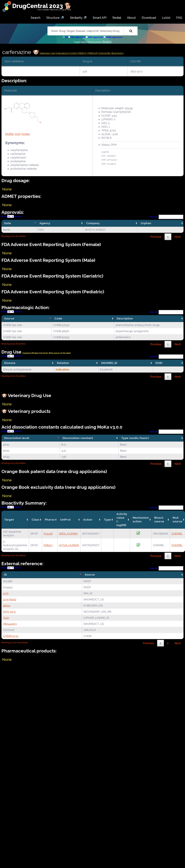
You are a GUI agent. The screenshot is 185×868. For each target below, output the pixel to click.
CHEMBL (177, 534)
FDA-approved (78, 37)
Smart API (100, 18)
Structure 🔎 (55, 18)
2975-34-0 (9, 612)
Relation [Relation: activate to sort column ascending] (63, 363)
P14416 (48, 534)
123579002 (10, 599)
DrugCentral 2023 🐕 (42, 6)
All (66, 37)
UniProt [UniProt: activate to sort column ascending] (65, 520)
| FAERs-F (82, 53)
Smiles (26, 134)
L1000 (166, 18)
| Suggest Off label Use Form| (35, 353)
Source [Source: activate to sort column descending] (9, 318)
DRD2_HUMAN (68, 534)
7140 (6, 618)
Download (149, 18)
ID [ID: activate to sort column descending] (5, 575)
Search (36, 18)
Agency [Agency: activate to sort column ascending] (45, 223)
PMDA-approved (114, 37)
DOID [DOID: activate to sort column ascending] (159, 363)
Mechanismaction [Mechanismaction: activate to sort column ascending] (141, 519)
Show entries (12, 216)
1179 (6, 593)
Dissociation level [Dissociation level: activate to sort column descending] (17, 438)
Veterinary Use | (48, 53)
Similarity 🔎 (78, 18)
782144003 (10, 624)
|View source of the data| (60, 353)
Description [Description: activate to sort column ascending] (125, 318)
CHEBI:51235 (11, 636)
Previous (156, 237)
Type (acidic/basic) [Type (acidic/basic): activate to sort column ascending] (135, 438)
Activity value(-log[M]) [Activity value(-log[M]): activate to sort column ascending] (122, 519)
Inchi (18, 134)
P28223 (48, 545)
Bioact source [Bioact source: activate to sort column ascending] (159, 519)
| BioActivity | (117, 53)
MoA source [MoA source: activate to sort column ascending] (177, 519)
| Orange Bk (104, 53)
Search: (167, 217)
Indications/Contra (67, 53)
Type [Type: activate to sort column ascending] (107, 520)
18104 (7, 606)
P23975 (107, 42)
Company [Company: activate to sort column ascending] (93, 223)
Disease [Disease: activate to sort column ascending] (10, 363)
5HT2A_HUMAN (69, 545)
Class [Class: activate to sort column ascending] (35, 520)
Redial (117, 18)
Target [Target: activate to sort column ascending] (9, 520)
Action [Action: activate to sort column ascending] (88, 520)
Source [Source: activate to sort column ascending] (90, 575)
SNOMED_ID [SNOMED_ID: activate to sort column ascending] (109, 363)
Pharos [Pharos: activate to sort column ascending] (50, 520)
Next (178, 237)
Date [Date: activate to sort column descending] (8, 223)
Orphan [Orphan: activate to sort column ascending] (146, 223)
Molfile (9, 134)
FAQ (179, 18)
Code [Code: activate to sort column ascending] (58, 318)
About (131, 18)
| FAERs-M (92, 53)
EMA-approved (96, 37)
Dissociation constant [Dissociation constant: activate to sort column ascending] (78, 438)
